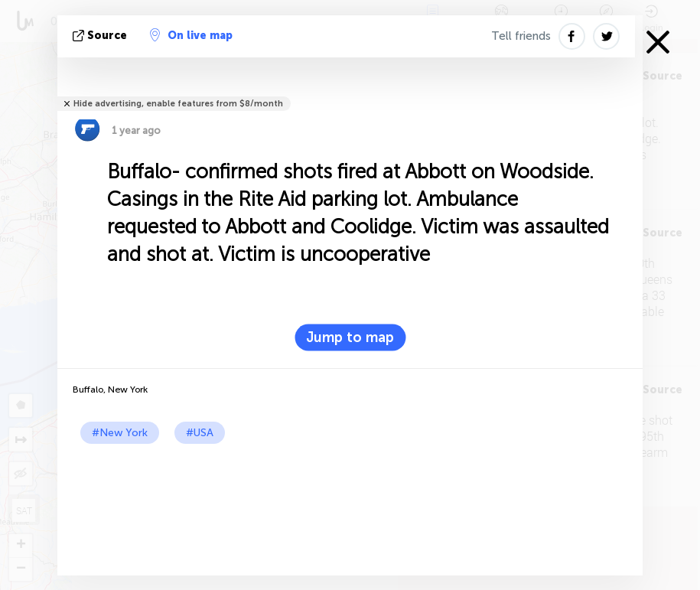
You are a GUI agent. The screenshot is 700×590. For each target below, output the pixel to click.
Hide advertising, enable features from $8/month (178, 104)
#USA (200, 433)
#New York (120, 433)
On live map (191, 35)
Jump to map (350, 337)
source (101, 36)
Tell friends (521, 36)
